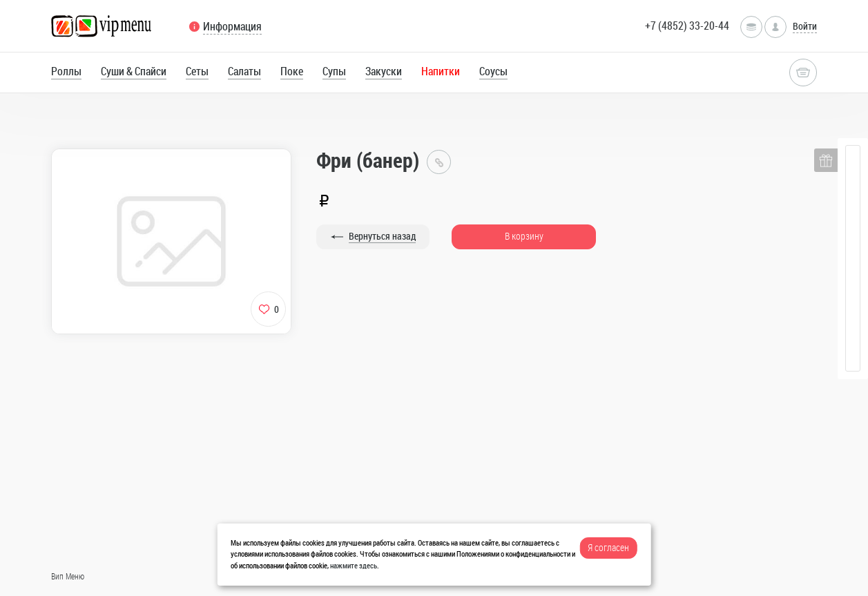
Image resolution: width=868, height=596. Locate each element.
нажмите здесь (354, 565)
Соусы (493, 71)
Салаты (244, 71)
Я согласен (608, 547)
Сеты (197, 71)
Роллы (66, 71)
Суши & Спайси (134, 71)
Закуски (384, 71)
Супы (334, 71)
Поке (292, 71)
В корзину (524, 236)
